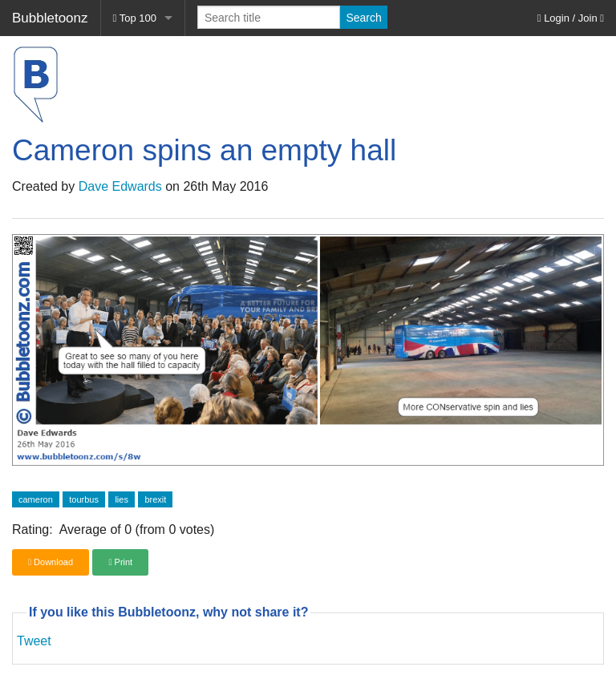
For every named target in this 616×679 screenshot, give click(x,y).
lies (122, 499)
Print (120, 562)
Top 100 (135, 18)
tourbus (84, 499)
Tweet (34, 641)
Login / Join (571, 18)
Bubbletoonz (50, 18)
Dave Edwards (120, 186)
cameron (36, 499)
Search (363, 18)
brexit (155, 499)
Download (51, 562)
